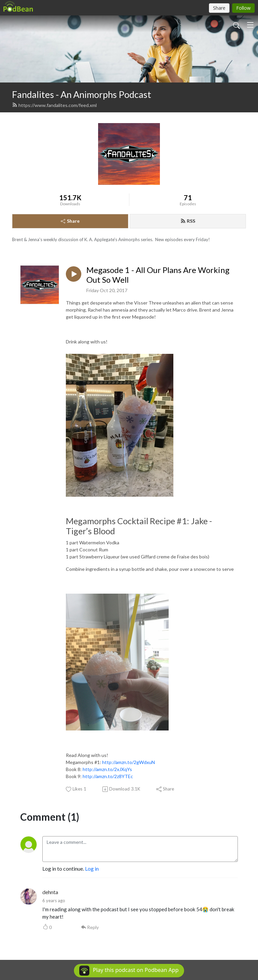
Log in (92, 868)
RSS (188, 221)
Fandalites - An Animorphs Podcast (82, 94)
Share (70, 221)
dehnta (50, 892)
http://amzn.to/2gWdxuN (128, 762)
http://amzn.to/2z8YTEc (108, 776)
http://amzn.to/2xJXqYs (107, 769)
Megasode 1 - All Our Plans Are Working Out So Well (158, 275)
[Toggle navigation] (250, 25)
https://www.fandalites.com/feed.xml (54, 105)
